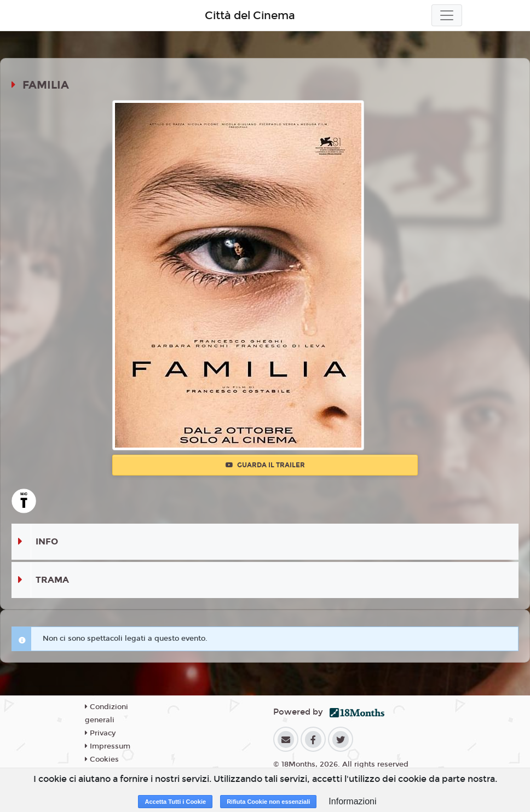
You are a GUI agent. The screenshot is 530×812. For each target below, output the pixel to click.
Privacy (100, 733)
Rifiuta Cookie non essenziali (268, 802)
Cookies (102, 759)
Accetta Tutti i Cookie (175, 802)
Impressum (108, 746)
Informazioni (352, 801)
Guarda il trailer (265, 465)
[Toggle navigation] (447, 15)
